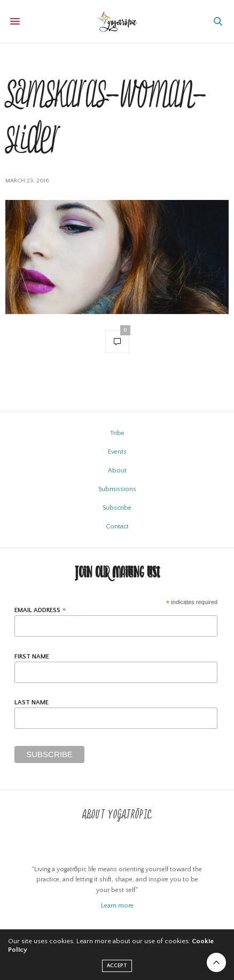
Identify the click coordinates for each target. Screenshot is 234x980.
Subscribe (117, 508)
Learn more (117, 906)
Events (117, 452)
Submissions (117, 489)
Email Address (40, 610)
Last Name (32, 703)
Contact (117, 527)
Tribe (117, 433)
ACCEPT (117, 966)
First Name (32, 657)
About (117, 471)
